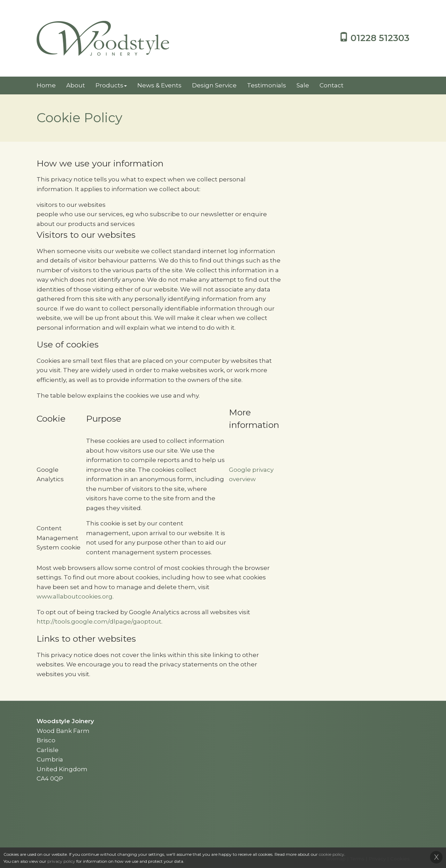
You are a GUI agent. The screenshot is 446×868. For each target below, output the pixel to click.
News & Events (159, 85)
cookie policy (332, 854)
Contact (332, 85)
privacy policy (61, 861)
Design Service (214, 85)
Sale (303, 85)
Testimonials (267, 85)
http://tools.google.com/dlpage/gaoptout (99, 621)
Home (46, 85)
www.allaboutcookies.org (75, 596)
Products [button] (111, 85)
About (76, 85)
